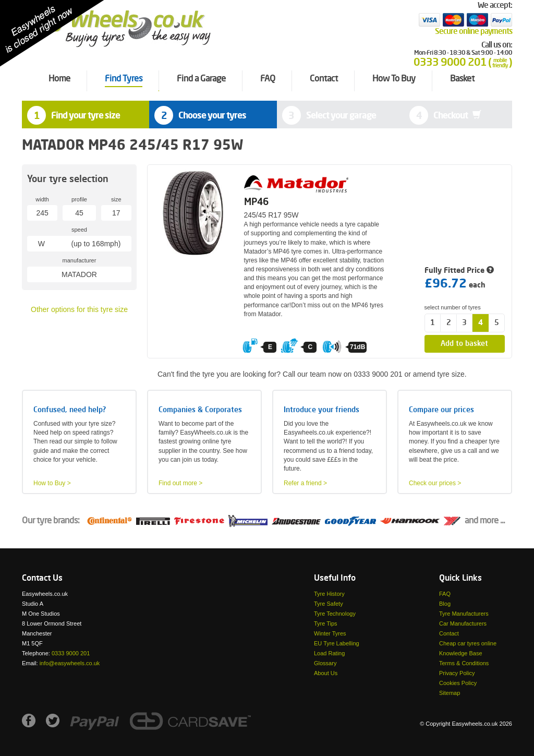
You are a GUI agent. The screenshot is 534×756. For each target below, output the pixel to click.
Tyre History (329, 594)
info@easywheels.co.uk (70, 663)
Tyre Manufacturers (464, 614)
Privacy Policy (457, 673)
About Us (326, 673)
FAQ (445, 594)
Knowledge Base (461, 653)
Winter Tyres (330, 633)
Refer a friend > (305, 483)
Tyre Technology (335, 614)
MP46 (256, 202)
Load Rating (329, 653)
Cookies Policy (458, 683)
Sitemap (450, 693)
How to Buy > (52, 483)
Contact (449, 633)
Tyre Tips (326, 623)
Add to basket (464, 344)
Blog (445, 604)
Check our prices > (435, 483)
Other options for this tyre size (79, 309)
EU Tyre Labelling (337, 643)
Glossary (325, 663)
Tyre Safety (329, 604)
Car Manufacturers (463, 623)
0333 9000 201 (71, 653)
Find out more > (180, 483)
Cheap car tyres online (468, 643)
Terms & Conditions (464, 663)
